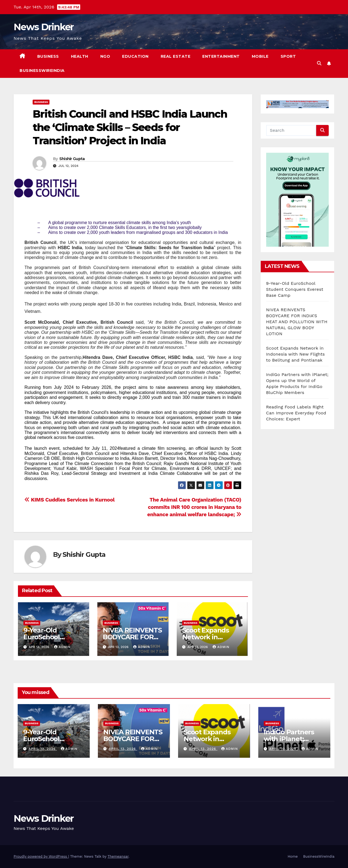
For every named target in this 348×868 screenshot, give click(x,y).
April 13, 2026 (43, 749)
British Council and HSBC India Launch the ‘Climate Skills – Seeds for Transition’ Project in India (130, 127)
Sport (288, 56)
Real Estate (176, 56)
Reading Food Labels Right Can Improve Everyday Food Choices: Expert (296, 413)
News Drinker (44, 27)
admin (63, 647)
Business (48, 56)
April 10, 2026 (283, 749)
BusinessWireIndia (42, 71)
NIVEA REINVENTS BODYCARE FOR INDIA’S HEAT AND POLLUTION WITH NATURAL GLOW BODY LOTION (297, 322)
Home (293, 856)
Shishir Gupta (72, 159)
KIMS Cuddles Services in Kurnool (69, 500)
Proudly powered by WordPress (41, 856)
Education (135, 56)
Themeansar (118, 856)
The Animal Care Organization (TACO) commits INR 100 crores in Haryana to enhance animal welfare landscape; (194, 507)
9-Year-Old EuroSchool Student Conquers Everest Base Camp (295, 289)
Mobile (260, 56)
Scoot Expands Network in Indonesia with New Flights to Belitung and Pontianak (296, 354)
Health (80, 56)
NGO (105, 56)
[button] (319, 63)
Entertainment (221, 56)
